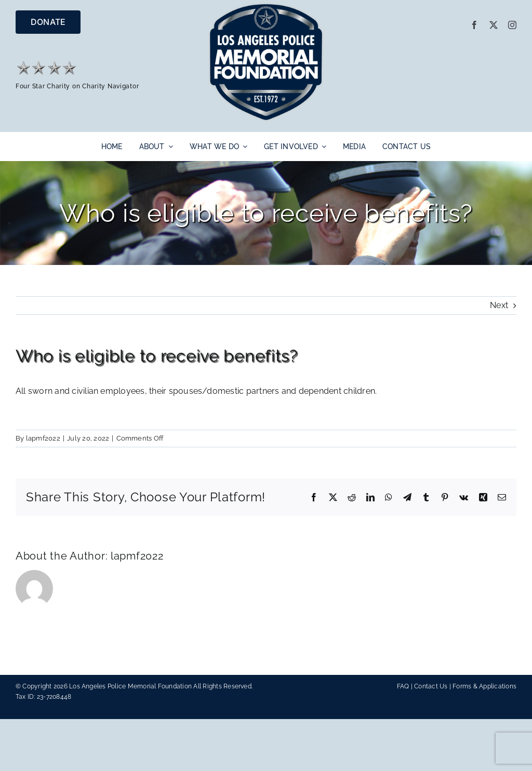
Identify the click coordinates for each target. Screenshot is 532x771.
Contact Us (431, 686)
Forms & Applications (484, 686)
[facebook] (474, 25)
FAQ (403, 686)
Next (499, 305)
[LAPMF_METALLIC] (266, 6)
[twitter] (494, 25)
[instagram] (512, 25)
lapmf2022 (43, 438)
